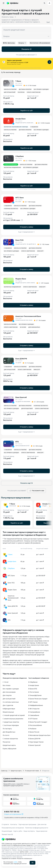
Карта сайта (18, 831)
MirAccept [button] (40, 251)
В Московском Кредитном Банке (40, 735)
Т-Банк (10, 554)
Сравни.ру (4, 771)
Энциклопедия (7, 831)
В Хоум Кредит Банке (36, 742)
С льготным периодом (11, 725)
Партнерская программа (27, 824)
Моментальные (8, 712)
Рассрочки (6, 742)
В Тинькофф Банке (35, 695)
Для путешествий (9, 699)
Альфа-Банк (12, 561)
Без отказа (7, 685)
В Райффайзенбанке (36, 705)
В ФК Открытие (34, 709)
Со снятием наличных (11, 702)
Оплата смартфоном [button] (34, 92)
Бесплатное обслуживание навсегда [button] (16, 127)
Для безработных (9, 732)
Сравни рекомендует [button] (11, 164)
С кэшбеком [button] (34, 127)
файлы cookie (24, 852)
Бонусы (22, 43)
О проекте (5, 824)
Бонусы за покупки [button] (10, 89)
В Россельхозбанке (35, 725)
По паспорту (7, 729)
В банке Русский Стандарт (38, 722)
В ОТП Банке (33, 719)
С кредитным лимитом (11, 722)
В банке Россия (34, 732)
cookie (15, 862)
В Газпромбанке (34, 712)
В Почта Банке (34, 692)
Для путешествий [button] (10, 92)
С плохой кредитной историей (14, 715)
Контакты (14, 824)
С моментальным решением (13, 719)
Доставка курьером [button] (25, 89)
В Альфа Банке (34, 685)
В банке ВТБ (33, 689)
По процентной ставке (32, 771)
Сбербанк (11, 568)
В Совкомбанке (34, 715)
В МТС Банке (33, 702)
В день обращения (9, 749)
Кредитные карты (9, 745)
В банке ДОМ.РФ (34, 739)
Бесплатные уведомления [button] (12, 167)
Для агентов (42, 824)
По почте (6, 735)
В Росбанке (32, 729)
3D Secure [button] (23, 327)
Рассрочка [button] (21, 92)
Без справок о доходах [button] (41, 89)
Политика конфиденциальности (37, 828)
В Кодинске (46, 771)
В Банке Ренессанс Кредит (38, 699)
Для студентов (8, 705)
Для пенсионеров (9, 692)
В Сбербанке (33, 682)
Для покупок (7, 695)
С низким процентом (10, 739)
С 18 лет (6, 682)
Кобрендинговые (9, 709)
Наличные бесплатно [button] (11, 209)
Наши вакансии (42, 831)
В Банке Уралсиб (34, 745)
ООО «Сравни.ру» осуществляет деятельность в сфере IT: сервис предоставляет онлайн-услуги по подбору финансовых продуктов (26, 844)
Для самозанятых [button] (34, 327)
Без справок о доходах (11, 689)
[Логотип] (9, 839)
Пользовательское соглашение (13, 828)
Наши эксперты (29, 831)
